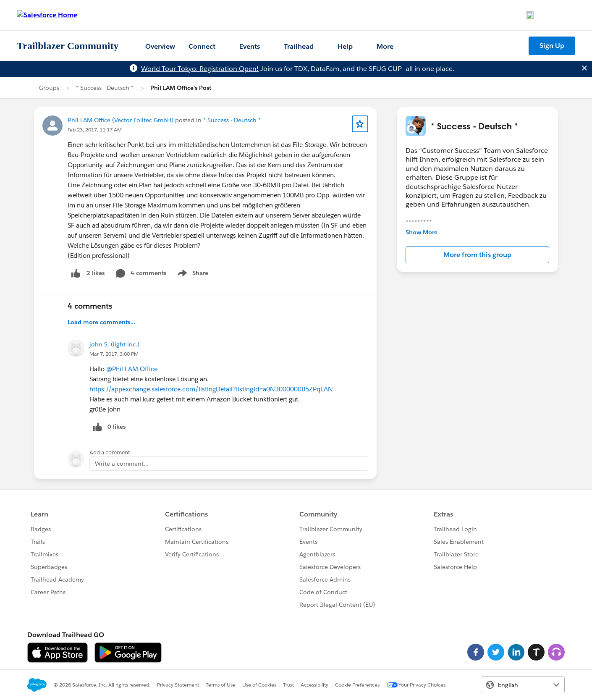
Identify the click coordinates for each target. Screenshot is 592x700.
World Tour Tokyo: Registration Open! (200, 69)
